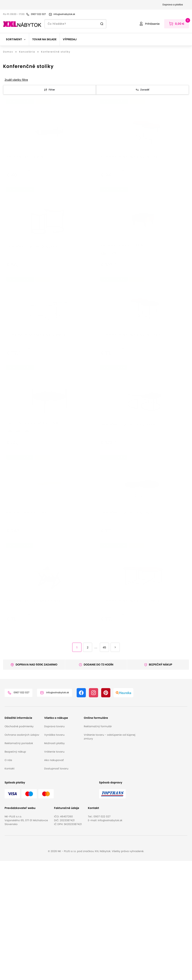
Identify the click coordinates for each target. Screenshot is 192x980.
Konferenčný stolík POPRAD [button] (27, 621)
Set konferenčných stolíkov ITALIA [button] (126, 621)
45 (104, 767)
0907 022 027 (102, 936)
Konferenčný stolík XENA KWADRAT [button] (33, 729)
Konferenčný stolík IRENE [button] (25, 186)
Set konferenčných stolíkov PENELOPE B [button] (130, 186)
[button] (23, 837)
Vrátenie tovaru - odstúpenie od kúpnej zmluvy (110, 856)
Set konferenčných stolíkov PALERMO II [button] (36, 404)
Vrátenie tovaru (54, 871)
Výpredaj (70, 39)
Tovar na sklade (44, 39)
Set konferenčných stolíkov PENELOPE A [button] (131, 404)
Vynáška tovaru (54, 854)
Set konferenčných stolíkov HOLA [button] (32, 296)
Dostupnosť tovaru (56, 888)
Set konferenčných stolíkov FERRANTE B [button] (131, 513)
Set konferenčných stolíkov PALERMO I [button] (130, 729)
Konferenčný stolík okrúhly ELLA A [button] (32, 512)
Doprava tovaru (55, 845)
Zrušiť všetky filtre (16, 80)
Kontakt (10, 888)
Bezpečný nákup (15, 871)
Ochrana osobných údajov (22, 854)
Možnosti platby (55, 862)
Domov (8, 52)
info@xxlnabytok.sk (110, 939)
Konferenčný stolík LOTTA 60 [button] (122, 294)
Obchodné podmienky (19, 845)
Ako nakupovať (54, 879)
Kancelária (27, 52)
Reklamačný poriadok (19, 862)
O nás (8, 879)
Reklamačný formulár (98, 845)
